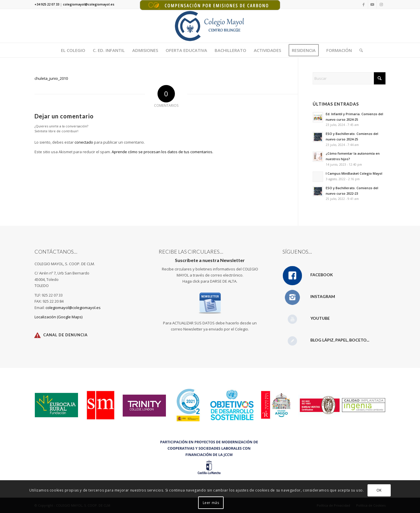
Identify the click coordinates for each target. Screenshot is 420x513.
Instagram (323, 296)
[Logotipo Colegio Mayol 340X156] (210, 26)
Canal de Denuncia (65, 335)
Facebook (322, 275)
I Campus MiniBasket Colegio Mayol (354, 173)
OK (379, 490)
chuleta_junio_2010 (51, 78)
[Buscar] (359, 50)
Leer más (211, 503)
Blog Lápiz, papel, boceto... (340, 340)
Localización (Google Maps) (58, 317)
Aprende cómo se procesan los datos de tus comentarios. (162, 152)
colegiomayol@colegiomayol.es (73, 308)
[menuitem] (73, 50)
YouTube (320, 318)
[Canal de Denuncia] (37, 335)
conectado (84, 142)
